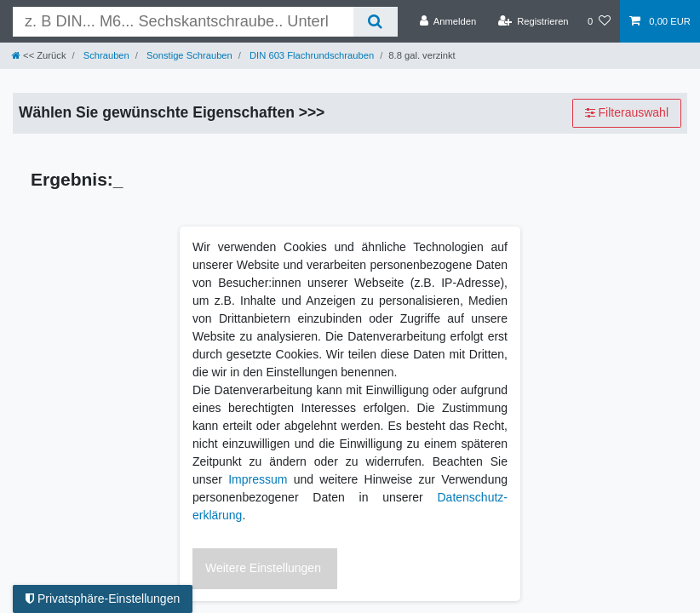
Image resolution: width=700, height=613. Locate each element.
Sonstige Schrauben (188, 55)
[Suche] (375, 22)
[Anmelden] (448, 21)
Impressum (258, 479)
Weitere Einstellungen (263, 568)
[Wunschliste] (599, 21)
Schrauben (105, 55)
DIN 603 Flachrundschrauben (310, 55)
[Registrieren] (533, 21)
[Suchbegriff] (183, 22)
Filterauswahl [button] (627, 113)
